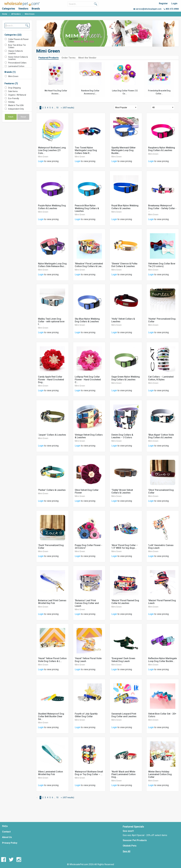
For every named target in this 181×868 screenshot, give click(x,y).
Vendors (23, 9)
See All (126, 851)
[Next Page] (61, 108)
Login (174, 3)
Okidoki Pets (130, 846)
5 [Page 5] (50, 108)
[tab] (50, 58)
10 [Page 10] (57, 108)
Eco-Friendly (14, 98)
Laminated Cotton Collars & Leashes (16, 67)
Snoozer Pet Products (135, 840)
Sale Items (13, 91)
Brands (36, 9)
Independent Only (16, 109)
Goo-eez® (128, 831)
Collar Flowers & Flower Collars (18, 40)
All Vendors (16, 14)
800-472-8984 (171, 9)
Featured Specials (133, 827)
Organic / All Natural (17, 95)
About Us (7, 837)
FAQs (5, 826)
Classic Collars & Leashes (15, 52)
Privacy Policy (10, 843)
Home (5, 14)
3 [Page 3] (45, 108)
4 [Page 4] (48, 108)
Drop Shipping (14, 88)
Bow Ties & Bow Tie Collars (17, 46)
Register (163, 3)
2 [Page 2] (43, 108)
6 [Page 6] (52, 108)
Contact (6, 832)
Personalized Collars (17, 63)
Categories (8, 9)
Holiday (11, 102)
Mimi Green (13, 76)
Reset (23, 117)
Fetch (11, 117)
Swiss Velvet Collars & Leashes (18, 58)
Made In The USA (16, 105)
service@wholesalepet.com (147, 9)
